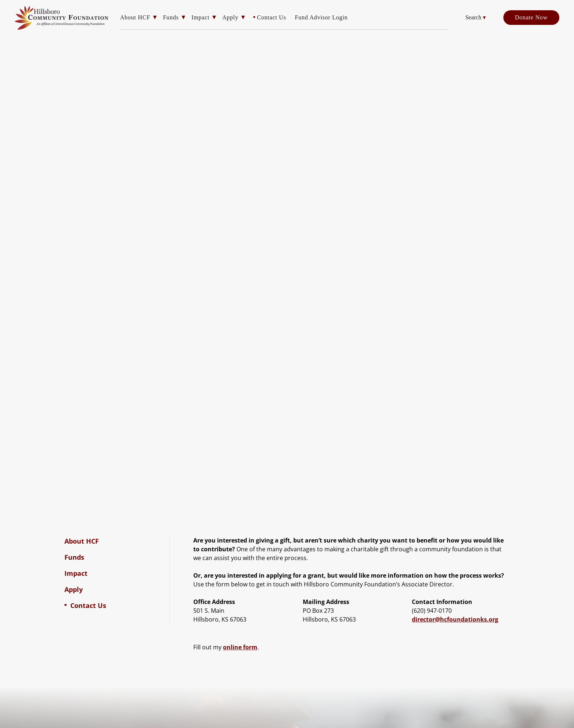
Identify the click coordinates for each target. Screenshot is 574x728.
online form (240, 647)
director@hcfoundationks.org (455, 619)
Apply (230, 17)
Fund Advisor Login (321, 17)
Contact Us (272, 17)
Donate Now (531, 17)
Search (476, 17)
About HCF (135, 17)
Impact (200, 17)
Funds (171, 17)
